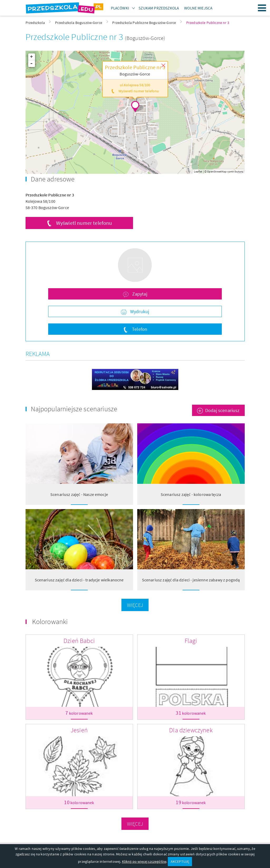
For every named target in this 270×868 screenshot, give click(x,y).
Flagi (191, 641)
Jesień (79, 730)
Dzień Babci (79, 641)
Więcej (135, 605)
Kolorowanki (50, 621)
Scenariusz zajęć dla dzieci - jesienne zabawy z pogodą (191, 580)
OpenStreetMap (217, 171)
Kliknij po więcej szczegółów (144, 861)
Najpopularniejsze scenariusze (74, 409)
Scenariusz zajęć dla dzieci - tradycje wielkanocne (79, 580)
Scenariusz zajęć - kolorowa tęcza (191, 494)
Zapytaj (139, 294)
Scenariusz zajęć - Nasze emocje (79, 494)
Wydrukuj (139, 311)
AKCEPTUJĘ (180, 861)
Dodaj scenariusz (222, 410)
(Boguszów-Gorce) (145, 38)
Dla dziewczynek (191, 730)
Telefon (139, 329)
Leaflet (198, 171)
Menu (262, 8)
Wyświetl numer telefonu (84, 223)
